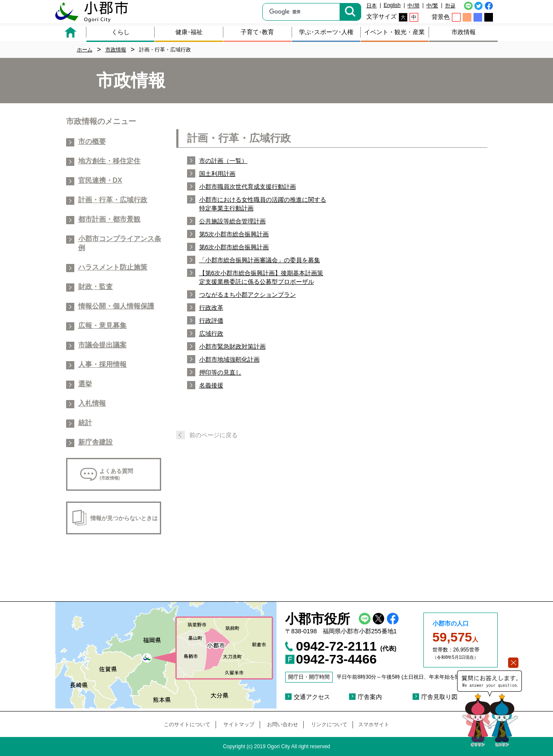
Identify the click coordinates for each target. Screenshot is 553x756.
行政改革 (211, 308)
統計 (85, 423)
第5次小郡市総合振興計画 (234, 234)
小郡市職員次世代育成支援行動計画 (248, 187)
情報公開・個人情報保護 (116, 306)
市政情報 (464, 32)
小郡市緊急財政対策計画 (232, 346)
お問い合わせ (283, 724)
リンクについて (329, 724)
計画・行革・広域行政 (113, 200)
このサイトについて (187, 724)
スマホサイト (374, 724)
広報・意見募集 (102, 326)
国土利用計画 (217, 174)
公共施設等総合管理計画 (232, 221)
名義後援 (211, 385)
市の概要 (92, 141)
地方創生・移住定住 (109, 161)
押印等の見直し (220, 372)
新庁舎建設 (95, 442)
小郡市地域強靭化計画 (229, 359)
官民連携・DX (100, 180)
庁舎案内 (370, 697)
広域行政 (211, 334)
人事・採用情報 (102, 364)
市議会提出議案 (102, 345)
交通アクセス (312, 697)
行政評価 (211, 321)
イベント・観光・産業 (394, 32)
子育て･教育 (257, 32)
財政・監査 (95, 287)
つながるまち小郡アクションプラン (248, 295)
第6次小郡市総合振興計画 (234, 247)
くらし (121, 32)
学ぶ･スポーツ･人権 (326, 32)
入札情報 (92, 403)
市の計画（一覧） (223, 161)
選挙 (85, 384)
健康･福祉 (189, 32)
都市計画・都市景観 (109, 219)
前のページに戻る (213, 435)
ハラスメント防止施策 (113, 267)
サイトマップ (239, 724)
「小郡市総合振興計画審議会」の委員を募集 (260, 260)
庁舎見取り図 (439, 697)
